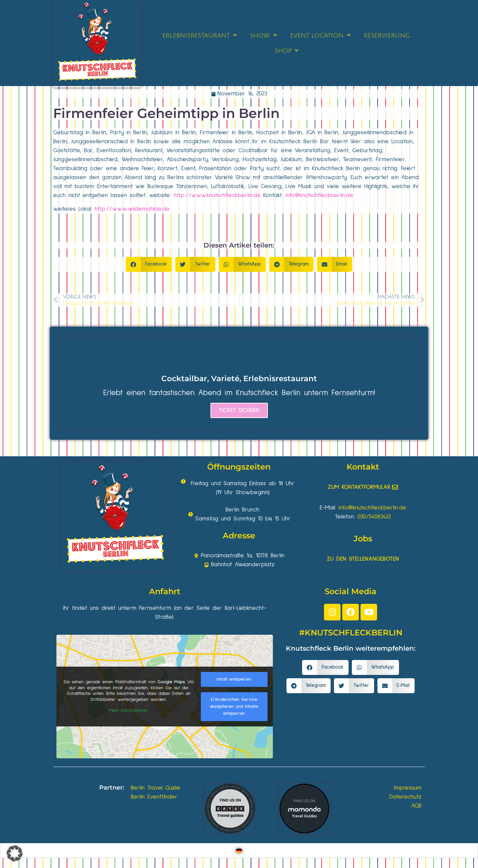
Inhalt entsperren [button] (234, 679)
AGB (416, 806)
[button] (149, 264)
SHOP (286, 51)
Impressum (408, 788)
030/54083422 (374, 517)
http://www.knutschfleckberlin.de (217, 195)
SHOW (263, 35)
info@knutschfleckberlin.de (372, 508)
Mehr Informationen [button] (129, 710)
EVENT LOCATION (320, 35)
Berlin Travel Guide (156, 788)
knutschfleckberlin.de (326, 195)
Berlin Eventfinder (154, 797)
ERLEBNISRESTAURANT (199, 35)
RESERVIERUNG (387, 36)
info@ (292, 195)
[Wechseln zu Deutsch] (239, 851)
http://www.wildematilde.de (132, 209)
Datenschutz (405, 797)
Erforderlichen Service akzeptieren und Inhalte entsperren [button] (234, 706)
